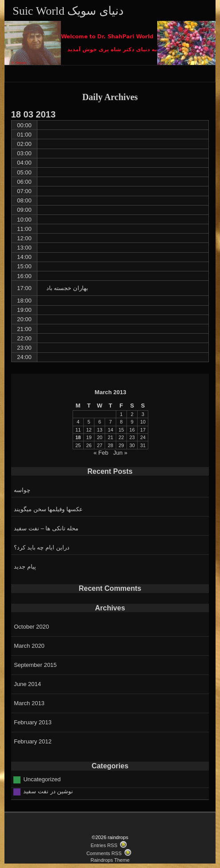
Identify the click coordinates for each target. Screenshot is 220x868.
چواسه (22, 490)
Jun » (120, 453)
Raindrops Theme (110, 860)
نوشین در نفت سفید (48, 791)
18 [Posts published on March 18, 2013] (78, 437)
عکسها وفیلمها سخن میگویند (48, 509)
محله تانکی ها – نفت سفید (46, 528)
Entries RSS (104, 845)
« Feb (101, 453)
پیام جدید (25, 567)
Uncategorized (42, 779)
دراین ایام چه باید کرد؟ (41, 547)
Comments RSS (104, 853)
